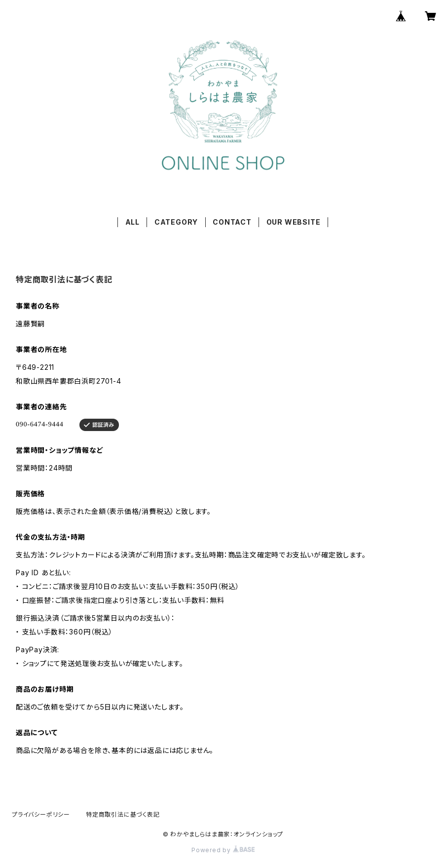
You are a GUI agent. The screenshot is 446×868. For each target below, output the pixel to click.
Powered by (223, 850)
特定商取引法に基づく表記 (123, 814)
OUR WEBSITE (294, 222)
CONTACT (232, 222)
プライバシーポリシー (41, 814)
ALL (132, 222)
